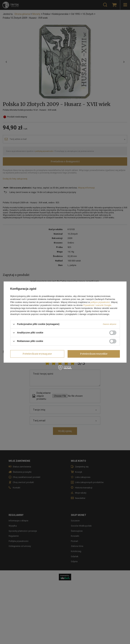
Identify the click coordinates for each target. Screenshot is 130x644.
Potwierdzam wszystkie (94, 354)
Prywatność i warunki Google (97, 305)
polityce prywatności (100, 302)
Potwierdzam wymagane (37, 354)
